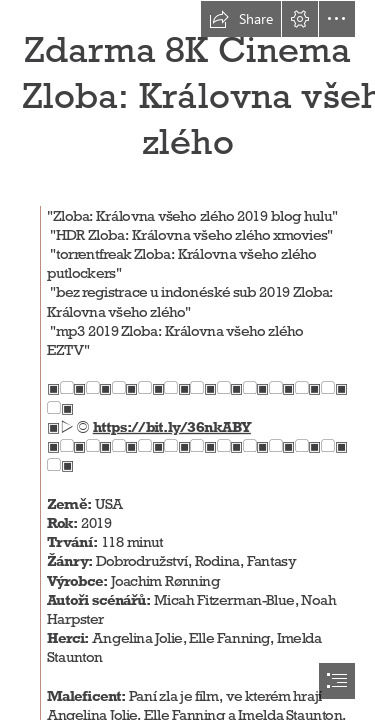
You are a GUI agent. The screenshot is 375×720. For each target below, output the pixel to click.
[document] (187, 360)
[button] (241, 19)
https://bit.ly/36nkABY (171, 426)
